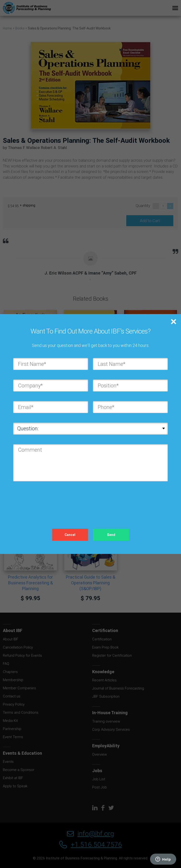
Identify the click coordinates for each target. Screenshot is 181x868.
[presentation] (50, 500)
